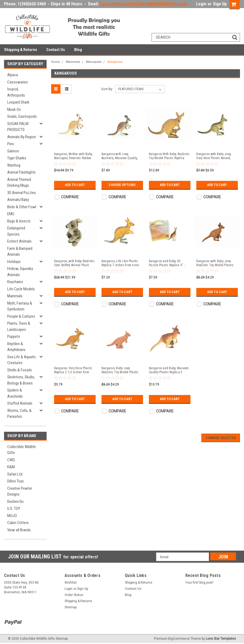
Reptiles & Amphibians (16, 347)
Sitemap (71, 607)
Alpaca (13, 75)
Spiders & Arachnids (15, 393)
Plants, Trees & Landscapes (19, 326)
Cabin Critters (18, 523)
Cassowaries (18, 82)
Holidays (14, 262)
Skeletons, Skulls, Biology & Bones (21, 380)
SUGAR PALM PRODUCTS (18, 127)
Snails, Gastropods (22, 116)
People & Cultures (21, 316)
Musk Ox (14, 109)
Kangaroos (115, 62)
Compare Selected (221, 438)
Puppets (14, 336)
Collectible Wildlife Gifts (22, 450)
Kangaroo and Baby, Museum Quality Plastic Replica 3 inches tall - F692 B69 (169, 370)
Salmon (13, 151)
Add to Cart (75, 185)
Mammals (15, 296)
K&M (11, 467)
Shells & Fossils (20, 370)
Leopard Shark (18, 102)
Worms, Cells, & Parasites (19, 414)
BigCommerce (179, 639)
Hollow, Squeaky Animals (20, 272)
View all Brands (19, 530)
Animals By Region (22, 137)
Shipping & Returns (20, 50)
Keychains (15, 282)
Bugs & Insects (19, 221)
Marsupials (94, 62)
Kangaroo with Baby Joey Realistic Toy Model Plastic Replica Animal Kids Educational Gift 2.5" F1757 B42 (215, 263)
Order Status (74, 595)
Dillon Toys (16, 481)
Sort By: (107, 89)
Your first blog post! (199, 583)
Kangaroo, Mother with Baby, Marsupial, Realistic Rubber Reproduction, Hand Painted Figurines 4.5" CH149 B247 (73, 156)
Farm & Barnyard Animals (20, 252)
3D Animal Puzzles (22, 193)
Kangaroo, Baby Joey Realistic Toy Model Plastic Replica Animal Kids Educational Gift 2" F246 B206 (120, 370)
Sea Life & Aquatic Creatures (22, 360)
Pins (11, 144)
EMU (11, 214)
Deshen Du (15, 502)
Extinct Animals (19, 241)
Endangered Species (16, 231)
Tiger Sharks (17, 158)
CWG (11, 460)
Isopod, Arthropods (16, 92)
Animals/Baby (18, 200)
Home (56, 62)
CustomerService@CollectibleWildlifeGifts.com (144, 4)
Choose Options (122, 185)
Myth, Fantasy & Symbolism (20, 306)
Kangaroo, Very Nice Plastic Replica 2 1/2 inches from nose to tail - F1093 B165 (73, 370)
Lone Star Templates (221, 639)
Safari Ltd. (15, 474)
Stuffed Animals (20, 403)
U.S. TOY (14, 508)
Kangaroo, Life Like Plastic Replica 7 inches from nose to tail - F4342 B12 (120, 263)
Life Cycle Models (21, 289)
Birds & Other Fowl (22, 207)
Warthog (14, 165)
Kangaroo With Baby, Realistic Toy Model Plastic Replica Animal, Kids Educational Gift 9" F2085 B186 (169, 156)
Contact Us (56, 50)
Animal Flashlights (21, 172)
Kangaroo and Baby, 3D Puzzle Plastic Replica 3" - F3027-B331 (167, 263)
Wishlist (71, 583)
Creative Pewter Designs (20, 491)
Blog (78, 50)
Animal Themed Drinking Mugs (19, 183)
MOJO (12, 516)
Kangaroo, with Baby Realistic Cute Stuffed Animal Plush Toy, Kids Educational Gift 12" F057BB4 (74, 263)
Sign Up (220, 4)
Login (201, 4)
